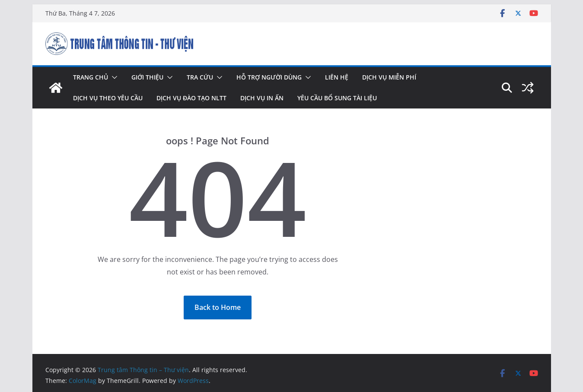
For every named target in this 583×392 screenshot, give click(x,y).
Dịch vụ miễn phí (389, 77)
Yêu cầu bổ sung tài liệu (337, 98)
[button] (113, 77)
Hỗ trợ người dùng (269, 77)
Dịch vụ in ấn (262, 98)
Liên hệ (337, 77)
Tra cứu (200, 77)
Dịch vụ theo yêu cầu (108, 98)
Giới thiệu (147, 77)
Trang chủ (91, 77)
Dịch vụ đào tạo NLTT (191, 98)
